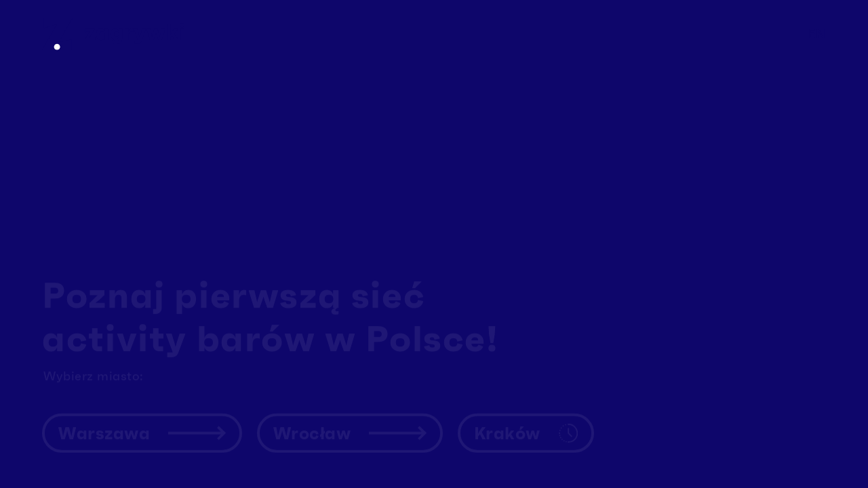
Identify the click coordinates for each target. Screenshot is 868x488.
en (817, 34)
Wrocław (350, 426)
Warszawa (142, 426)
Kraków (526, 426)
